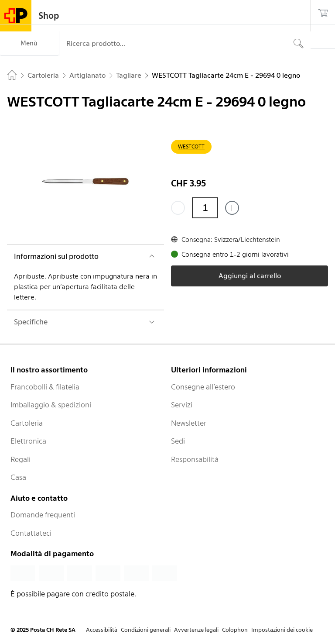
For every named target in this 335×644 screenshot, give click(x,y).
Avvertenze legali (196, 630)
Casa (18, 477)
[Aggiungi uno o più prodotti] (232, 208)
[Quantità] (205, 208)
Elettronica (28, 441)
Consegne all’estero (203, 387)
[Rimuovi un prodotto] (178, 208)
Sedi (178, 441)
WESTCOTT (191, 146)
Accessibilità (102, 630)
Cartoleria (27, 423)
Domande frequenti (43, 515)
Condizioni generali (146, 630)
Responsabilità (195, 459)
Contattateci (31, 533)
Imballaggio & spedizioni (51, 405)
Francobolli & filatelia (45, 387)
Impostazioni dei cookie (282, 630)
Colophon (235, 630)
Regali (21, 459)
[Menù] (29, 44)
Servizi (182, 405)
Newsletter (189, 423)
